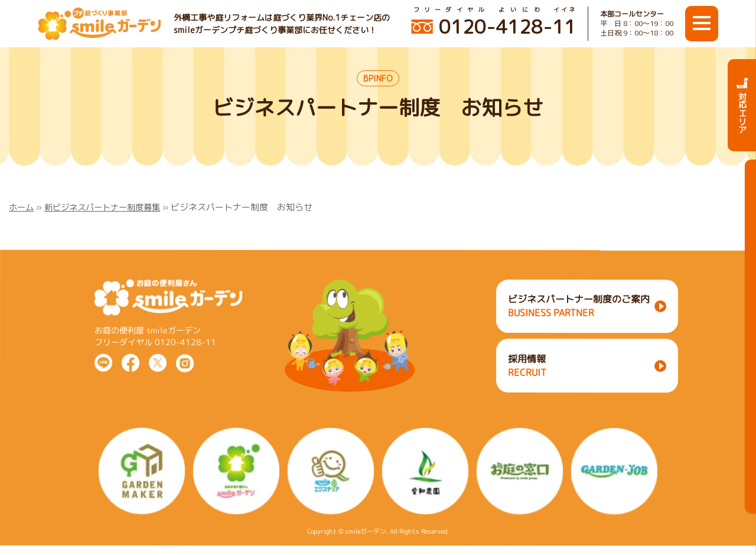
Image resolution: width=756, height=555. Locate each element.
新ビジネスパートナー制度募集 (108, 207)
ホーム (22, 207)
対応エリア (742, 105)
